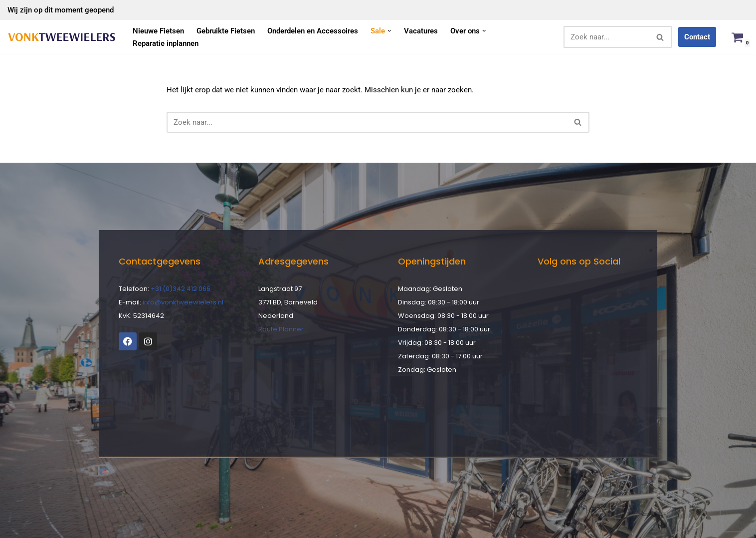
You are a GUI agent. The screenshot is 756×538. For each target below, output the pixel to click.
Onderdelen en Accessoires (313, 31)
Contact (697, 37)
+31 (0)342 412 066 (181, 289)
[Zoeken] (606, 37)
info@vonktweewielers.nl (183, 302)
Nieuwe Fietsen (158, 31)
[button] (389, 31)
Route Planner (281, 329)
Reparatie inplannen (166, 43)
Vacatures (421, 31)
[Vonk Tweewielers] (62, 37)
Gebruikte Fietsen (226, 31)
